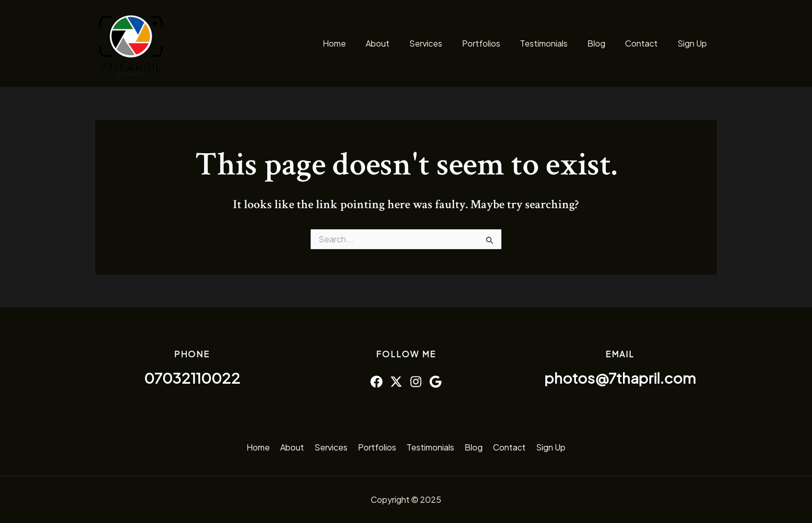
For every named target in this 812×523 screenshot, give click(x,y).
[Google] (436, 382)
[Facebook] (376, 382)
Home (358, 43)
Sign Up (694, 43)
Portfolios (495, 43)
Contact (646, 43)
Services (443, 43)
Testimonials (555, 43)
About (398, 43)
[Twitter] (396, 382)
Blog (604, 43)
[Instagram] (416, 382)
